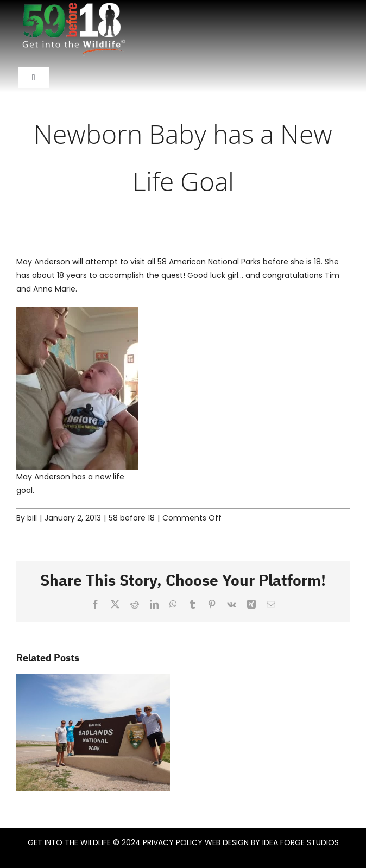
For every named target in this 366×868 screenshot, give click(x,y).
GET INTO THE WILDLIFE (69, 842)
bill (32, 518)
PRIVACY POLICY (173, 842)
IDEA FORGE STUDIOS (301, 842)
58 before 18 (132, 518)
